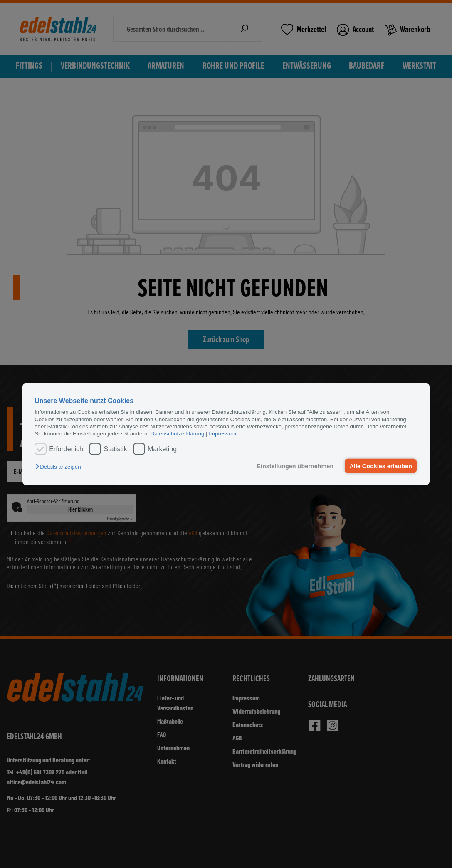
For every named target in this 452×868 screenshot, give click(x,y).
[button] (60, 467)
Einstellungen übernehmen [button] (295, 466)
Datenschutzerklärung (178, 434)
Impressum (222, 434)
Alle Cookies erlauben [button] (380, 466)
